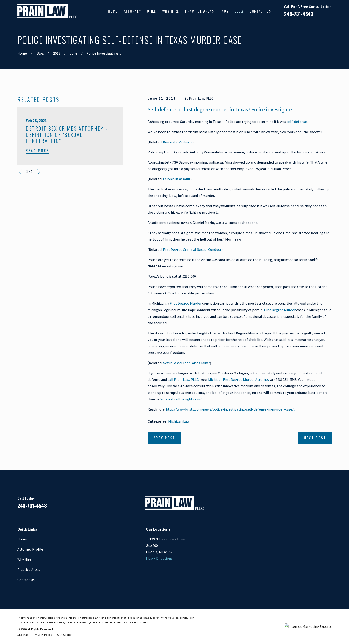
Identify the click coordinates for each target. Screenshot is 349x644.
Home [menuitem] (113, 11)
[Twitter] (329, 505)
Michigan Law (179, 421)
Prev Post (164, 438)
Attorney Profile (30, 549)
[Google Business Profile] (317, 505)
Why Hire (24, 559)
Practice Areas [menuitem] (200, 11)
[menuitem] (23, 635)
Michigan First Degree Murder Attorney (239, 380)
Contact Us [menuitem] (260, 11)
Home (22, 539)
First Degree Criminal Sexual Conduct (192, 250)
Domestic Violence (178, 142)
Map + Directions (159, 558)
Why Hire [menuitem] (171, 11)
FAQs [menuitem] (224, 11)
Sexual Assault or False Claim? (186, 363)
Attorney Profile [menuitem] (140, 11)
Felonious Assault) (177, 179)
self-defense (297, 122)
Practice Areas (29, 570)
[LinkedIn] (305, 505)
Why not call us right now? (181, 399)
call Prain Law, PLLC (183, 380)
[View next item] (39, 172)
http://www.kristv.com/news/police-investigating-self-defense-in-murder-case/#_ (232, 409)
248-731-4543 (299, 14)
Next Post (315, 438)
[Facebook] (293, 505)
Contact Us (26, 580)
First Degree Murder (186, 303)
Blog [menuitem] (239, 11)
